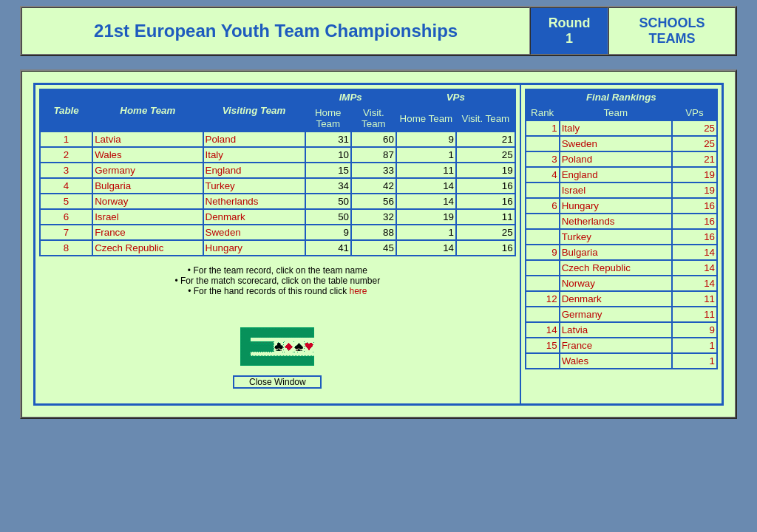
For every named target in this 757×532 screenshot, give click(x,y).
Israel (107, 217)
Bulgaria (113, 186)
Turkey (220, 186)
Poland (221, 139)
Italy (214, 155)
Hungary (224, 248)
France (110, 232)
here (358, 291)
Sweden (223, 232)
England (224, 170)
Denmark (225, 217)
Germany (115, 170)
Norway (111, 201)
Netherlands (232, 201)
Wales (108, 155)
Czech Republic (129, 248)
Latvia (108, 139)
